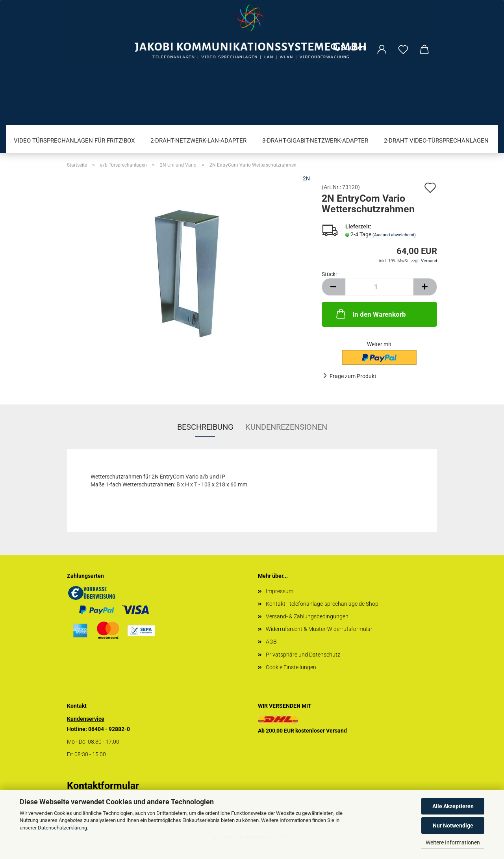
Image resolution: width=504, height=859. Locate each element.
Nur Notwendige (453, 826)
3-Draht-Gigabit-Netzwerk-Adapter (315, 141)
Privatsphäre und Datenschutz (303, 655)
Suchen (349, 47)
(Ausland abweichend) (394, 235)
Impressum (280, 591)
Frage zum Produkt (353, 376)
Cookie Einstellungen (291, 667)
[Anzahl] (379, 287)
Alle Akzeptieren (453, 806)
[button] (334, 287)
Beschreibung (205, 427)
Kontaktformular (103, 786)
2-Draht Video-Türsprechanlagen (436, 141)
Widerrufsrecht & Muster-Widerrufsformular (319, 629)
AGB (271, 642)
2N (306, 178)
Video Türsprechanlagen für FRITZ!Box (74, 141)
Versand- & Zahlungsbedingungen (307, 616)
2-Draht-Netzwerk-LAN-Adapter (198, 141)
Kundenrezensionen (286, 427)
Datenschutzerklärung (62, 828)
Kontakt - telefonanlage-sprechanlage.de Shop (322, 604)
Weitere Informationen (453, 842)
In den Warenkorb (370, 314)
